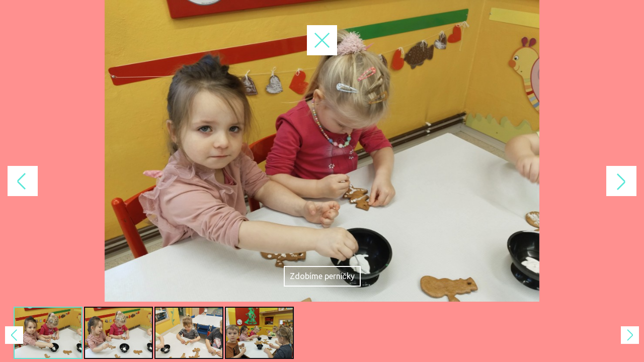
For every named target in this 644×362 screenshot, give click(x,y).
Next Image (483, 181)
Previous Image (161, 181)
